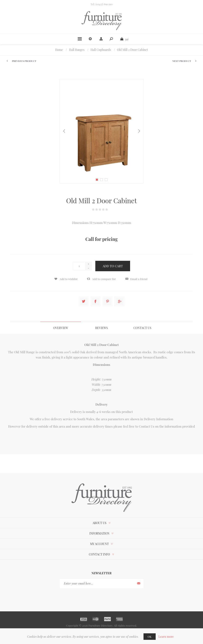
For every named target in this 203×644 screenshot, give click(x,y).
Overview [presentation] (61, 328)
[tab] (61, 328)
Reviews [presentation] (102, 328)
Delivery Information (158, 419)
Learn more (166, 637)
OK (150, 637)
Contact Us (147, 426)
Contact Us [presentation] (142, 328)
